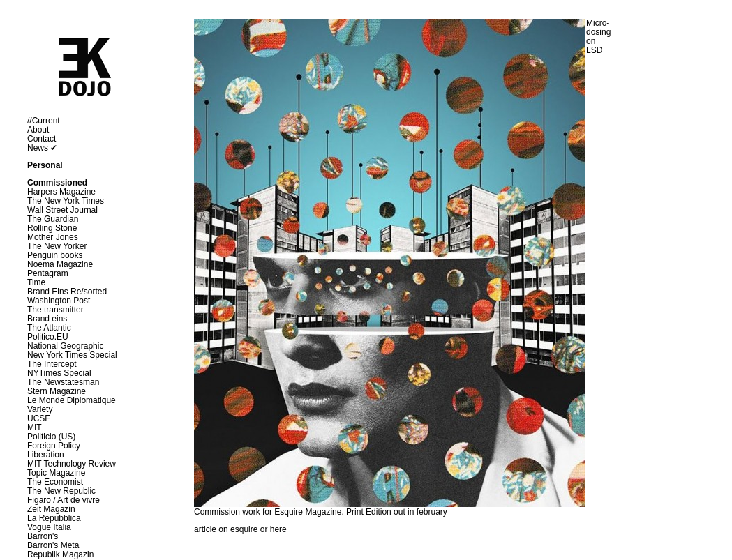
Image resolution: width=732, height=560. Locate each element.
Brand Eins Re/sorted (67, 292)
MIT (35, 427)
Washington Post (59, 301)
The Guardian (53, 219)
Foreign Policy (54, 446)
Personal (45, 165)
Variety (40, 409)
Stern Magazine (57, 391)
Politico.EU (48, 337)
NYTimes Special (59, 373)
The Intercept (52, 364)
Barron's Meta (53, 545)
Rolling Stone (52, 228)
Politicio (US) (51, 437)
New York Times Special (72, 355)
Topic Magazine (56, 473)
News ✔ (42, 148)
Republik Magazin (60, 554)
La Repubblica (54, 518)
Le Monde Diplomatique (72, 400)
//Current (44, 121)
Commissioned (57, 183)
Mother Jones (53, 237)
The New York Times (66, 201)
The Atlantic (49, 328)
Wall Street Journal (62, 210)
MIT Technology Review (72, 464)
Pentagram (48, 273)
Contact (42, 139)
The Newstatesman (63, 382)
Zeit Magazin (51, 509)
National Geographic (65, 346)
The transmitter (55, 310)
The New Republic (61, 491)
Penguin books (55, 255)
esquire (244, 529)
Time (36, 282)
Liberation (46, 455)
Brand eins (47, 319)
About (38, 130)
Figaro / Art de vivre (64, 500)
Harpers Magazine (61, 192)
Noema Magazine (60, 264)
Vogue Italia (49, 527)
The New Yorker (57, 246)
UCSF (39, 418)
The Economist (55, 482)
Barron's (43, 536)
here (278, 529)
